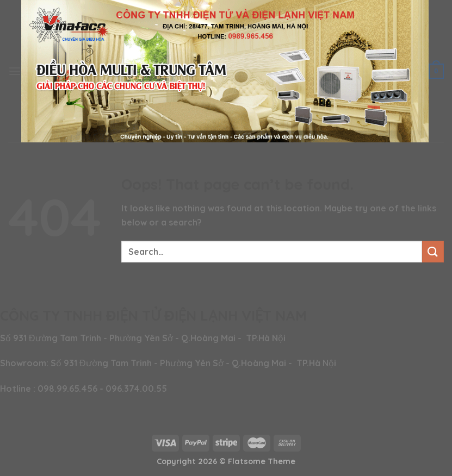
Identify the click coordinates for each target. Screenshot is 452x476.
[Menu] (15, 71)
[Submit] (433, 251)
